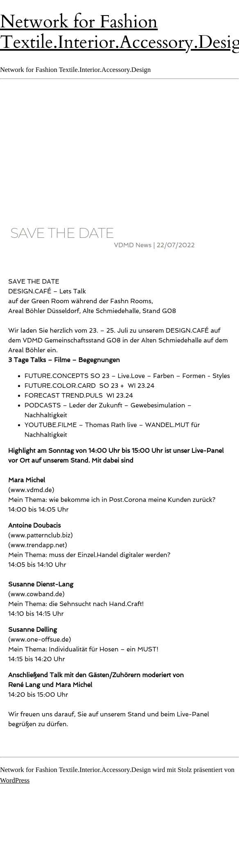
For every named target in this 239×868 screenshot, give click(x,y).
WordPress (15, 780)
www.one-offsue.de (40, 640)
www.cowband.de (36, 594)
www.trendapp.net (38, 545)
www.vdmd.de (31, 490)
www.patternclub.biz (41, 535)
